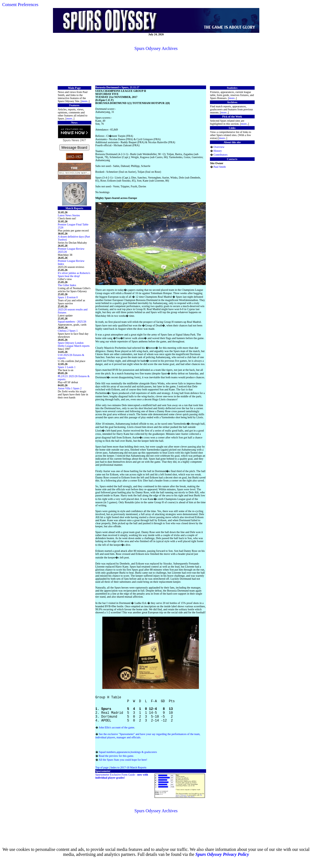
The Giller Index (67, 285)
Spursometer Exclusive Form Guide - (122, 783)
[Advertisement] (156, 68)
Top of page (102, 774)
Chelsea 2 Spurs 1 (68, 331)
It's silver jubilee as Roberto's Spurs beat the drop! (74, 275)
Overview (219, 147)
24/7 (82, 140)
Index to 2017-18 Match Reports (128, 774)
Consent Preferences (20, 5)
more (85, 101)
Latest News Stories (69, 215)
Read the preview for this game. (116, 762)
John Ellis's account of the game (117, 734)
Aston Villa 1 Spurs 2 (70, 388)
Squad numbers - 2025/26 (72, 322)
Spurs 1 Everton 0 (68, 297)
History (218, 151)
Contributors (221, 155)
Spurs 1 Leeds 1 (67, 367)
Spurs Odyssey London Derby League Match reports (74, 344)
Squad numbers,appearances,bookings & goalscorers (128, 759)
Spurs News (71, 140)
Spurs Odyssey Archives (156, 48)
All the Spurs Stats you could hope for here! (123, 766)
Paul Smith (220, 167)
